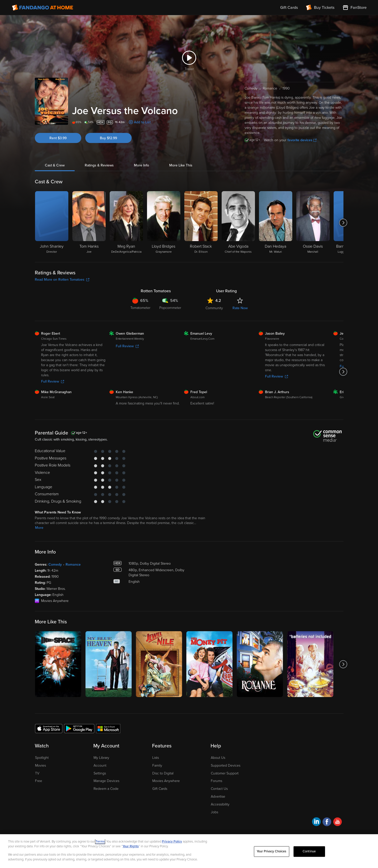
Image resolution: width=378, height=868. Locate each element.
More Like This (181, 165)
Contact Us (219, 789)
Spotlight (42, 758)
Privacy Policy (172, 842)
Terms (100, 842)
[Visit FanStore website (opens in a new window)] (355, 8)
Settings (100, 773)
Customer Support (225, 773)
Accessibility (220, 804)
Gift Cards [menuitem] (289, 8)
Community (214, 308)
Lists (156, 758)
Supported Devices (226, 765)
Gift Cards (160, 789)
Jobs (214, 812)
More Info (141, 165)
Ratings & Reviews (99, 165)
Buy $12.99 (108, 138)
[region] (189, 851)
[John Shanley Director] (52, 223)
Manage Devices (106, 781)
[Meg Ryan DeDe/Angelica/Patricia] (126, 223)
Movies (40, 765)
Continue (309, 851)
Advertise (218, 797)
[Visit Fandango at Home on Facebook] (327, 822)
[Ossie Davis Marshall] (313, 223)
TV (37, 773)
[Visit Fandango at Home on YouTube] (338, 822)
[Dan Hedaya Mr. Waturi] (276, 223)
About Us (218, 758)
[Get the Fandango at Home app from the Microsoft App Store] (108, 728)
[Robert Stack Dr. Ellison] (201, 223)
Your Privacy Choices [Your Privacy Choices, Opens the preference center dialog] (272, 851)
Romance (73, 565)
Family (157, 765)
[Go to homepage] (42, 8)
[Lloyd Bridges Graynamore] (164, 223)
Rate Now (240, 308)
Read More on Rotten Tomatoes (62, 280)
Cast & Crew (55, 165)
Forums (216, 781)
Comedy (55, 565)
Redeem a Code (106, 789)
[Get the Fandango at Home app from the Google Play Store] (79, 728)
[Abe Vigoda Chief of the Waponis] (238, 223)
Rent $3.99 (58, 138)
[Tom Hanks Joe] (89, 223)
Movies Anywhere (166, 781)
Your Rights (131, 846)
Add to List (142, 122)
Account (100, 765)
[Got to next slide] (343, 223)
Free (39, 781)
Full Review (53, 381)
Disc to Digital (163, 773)
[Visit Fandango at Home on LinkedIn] (316, 822)
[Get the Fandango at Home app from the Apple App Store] (49, 728)
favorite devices (302, 140)
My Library (101, 758)
